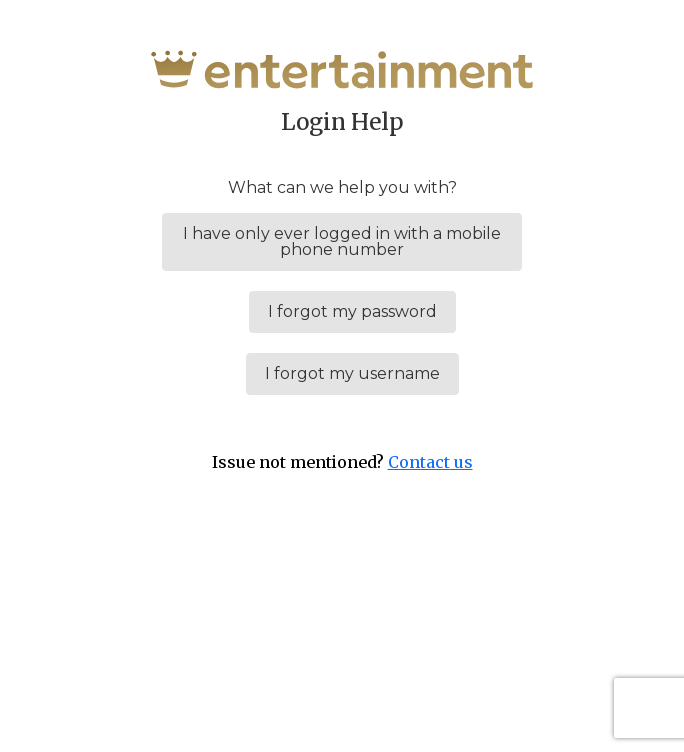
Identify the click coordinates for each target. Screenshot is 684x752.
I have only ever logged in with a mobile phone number (342, 241)
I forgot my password (352, 311)
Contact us (430, 462)
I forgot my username (352, 373)
